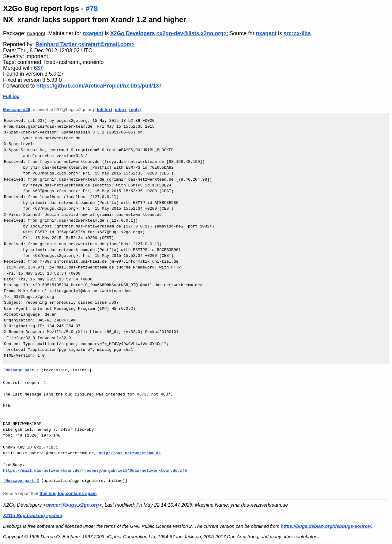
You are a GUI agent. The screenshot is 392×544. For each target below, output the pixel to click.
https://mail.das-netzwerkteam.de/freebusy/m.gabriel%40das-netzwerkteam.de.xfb (95, 471)
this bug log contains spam (68, 493)
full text (105, 110)
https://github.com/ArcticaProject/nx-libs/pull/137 (99, 86)
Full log (11, 96)
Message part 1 (22, 370)
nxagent (36, 34)
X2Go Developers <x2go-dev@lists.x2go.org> (168, 33)
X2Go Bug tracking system (33, 515)
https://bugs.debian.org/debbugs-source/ (326, 526)
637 (38, 68)
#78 (92, 8)
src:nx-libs (297, 33)
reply (134, 110)
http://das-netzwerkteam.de (130, 453)
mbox (121, 110)
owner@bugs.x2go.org (72, 505)
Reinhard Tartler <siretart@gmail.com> (85, 44)
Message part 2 (22, 481)
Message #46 (17, 110)
